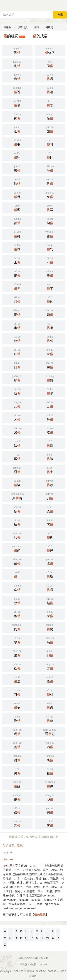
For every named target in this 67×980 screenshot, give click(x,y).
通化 (50, 732)
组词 (37, 27)
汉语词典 (23, 27)
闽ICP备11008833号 (47, 971)
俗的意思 (40, 915)
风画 (17, 496)
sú (11, 859)
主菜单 (64, 5)
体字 (50, 50)
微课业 (7, 27)
